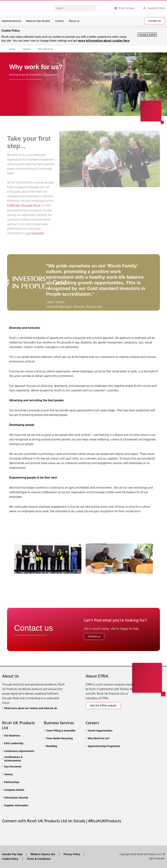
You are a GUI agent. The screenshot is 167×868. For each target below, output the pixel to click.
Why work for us (45, 49)
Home (12, 49)
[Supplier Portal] (154, 8)
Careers (27, 49)
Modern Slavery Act (43, 855)
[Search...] (100, 8)
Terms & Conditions (39, 859)
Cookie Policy (10, 859)
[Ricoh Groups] (124, 8)
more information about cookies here (104, 41)
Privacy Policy (72, 855)
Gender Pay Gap (12, 855)
